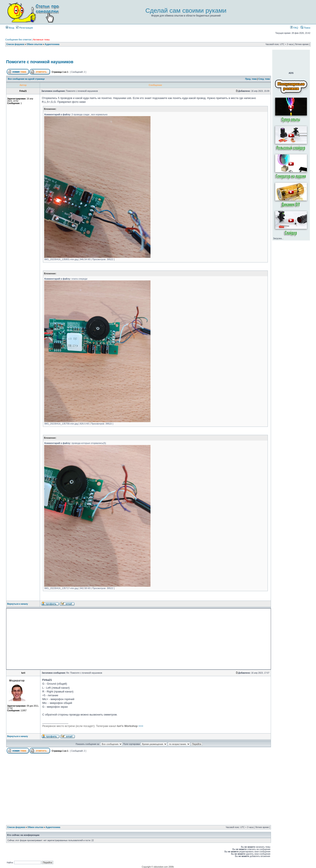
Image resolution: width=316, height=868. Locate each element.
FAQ (294, 28)
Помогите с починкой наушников (40, 62)
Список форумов (15, 44)
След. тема (264, 79)
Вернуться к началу (18, 604)
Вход (10, 28)
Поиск (305, 28)
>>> (93, 726)
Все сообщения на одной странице (26, 79)
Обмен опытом (34, 44)
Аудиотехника (52, 44)
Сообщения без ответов (18, 40)
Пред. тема (251, 79)
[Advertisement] (139, 54)
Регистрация (24, 28)
